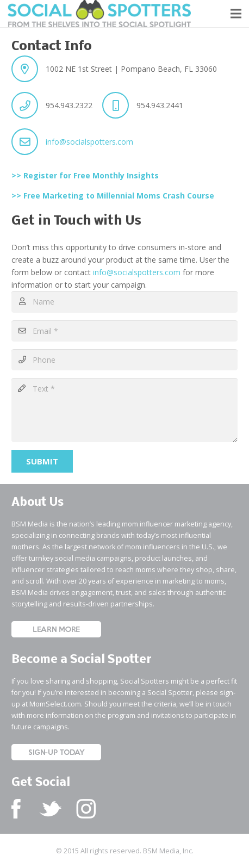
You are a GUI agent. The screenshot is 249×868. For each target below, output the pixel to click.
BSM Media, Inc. (168, 851)
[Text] (124, 410)
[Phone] (124, 360)
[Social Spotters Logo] (99, 14)
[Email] (124, 331)
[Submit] (42, 461)
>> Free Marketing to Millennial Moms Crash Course (113, 196)
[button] (236, 14)
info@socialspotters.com (89, 142)
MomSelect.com (55, 704)
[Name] (124, 302)
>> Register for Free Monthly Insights (85, 175)
